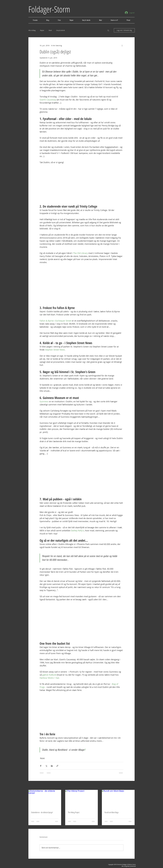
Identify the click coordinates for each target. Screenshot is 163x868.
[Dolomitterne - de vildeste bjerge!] (45, 799)
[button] (108, 30)
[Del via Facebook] (41, 766)
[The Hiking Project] (82, 799)
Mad (50, 30)
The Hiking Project (74, 812)
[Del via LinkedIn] (52, 766)
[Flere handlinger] (122, 45)
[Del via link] (57, 766)
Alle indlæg (32, 30)
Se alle (132, 786)
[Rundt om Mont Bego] (118, 799)
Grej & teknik (61, 30)
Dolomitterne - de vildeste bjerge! (42, 812)
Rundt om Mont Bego (112, 812)
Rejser (42, 30)
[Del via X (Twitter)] (46, 766)
